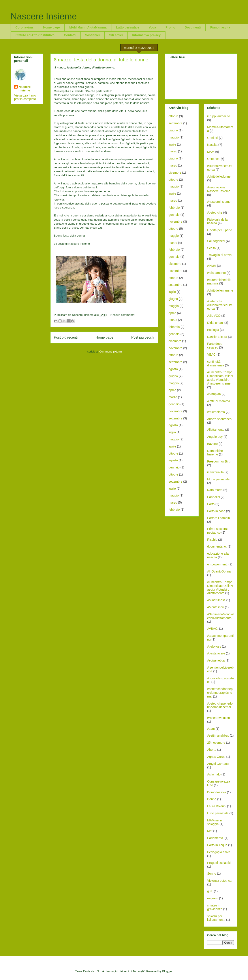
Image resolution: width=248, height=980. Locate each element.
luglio (172, 292)
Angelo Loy (215, 437)
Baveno (212, 444)
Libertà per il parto (220, 230)
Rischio (212, 540)
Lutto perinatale (128, 27)
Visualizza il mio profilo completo (25, 97)
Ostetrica (213, 159)
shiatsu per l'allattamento (216, 918)
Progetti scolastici (219, 863)
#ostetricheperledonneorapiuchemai (220, 705)
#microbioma (216, 412)
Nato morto (215, 490)
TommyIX (139, 971)
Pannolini (214, 497)
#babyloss (214, 646)
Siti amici (116, 35)
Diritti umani (215, 323)
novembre (175, 222)
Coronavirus (24, 27)
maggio (174, 137)
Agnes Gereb (216, 757)
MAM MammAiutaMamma (88, 27)
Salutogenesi (216, 241)
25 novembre (216, 743)
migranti (213, 898)
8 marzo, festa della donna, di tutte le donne (101, 60)
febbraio (174, 208)
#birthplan (214, 394)
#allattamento (216, 273)
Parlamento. (215, 838)
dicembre (175, 172)
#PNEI (212, 266)
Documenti (193, 27)
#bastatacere (216, 653)
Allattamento (216, 430)
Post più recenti (66, 337)
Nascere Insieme (44, 16)
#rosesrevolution (219, 718)
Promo (170, 27)
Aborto (212, 750)
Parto (211, 504)
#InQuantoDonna (219, 571)
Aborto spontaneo (219, 419)
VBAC (211, 354)
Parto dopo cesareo (215, 346)
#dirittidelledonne (219, 176)
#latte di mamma (219, 401)
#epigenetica (216, 660)
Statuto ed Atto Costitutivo (35, 35)
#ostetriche (215, 212)
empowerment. (217, 564)
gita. (210, 891)
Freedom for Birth (219, 461)
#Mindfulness (216, 600)
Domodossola (217, 792)
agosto (173, 369)
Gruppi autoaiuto (219, 116)
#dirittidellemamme (220, 290)
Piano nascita (220, 27)
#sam (211, 729)
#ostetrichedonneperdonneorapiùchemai (220, 693)
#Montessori (216, 607)
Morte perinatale (218, 479)
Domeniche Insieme (215, 453)
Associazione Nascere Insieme (219, 189)
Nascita (212, 145)
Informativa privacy (146, 35)
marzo (173, 151)
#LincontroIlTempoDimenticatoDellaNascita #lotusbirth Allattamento (220, 588)
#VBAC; (213, 629)
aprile (172, 144)
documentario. (217, 546)
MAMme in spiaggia (215, 822)
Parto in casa (216, 511)
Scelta (211, 248)
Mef (210, 831)
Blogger (167, 971)
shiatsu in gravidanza (215, 907)
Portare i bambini (219, 518)
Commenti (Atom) (111, 352)
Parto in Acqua (217, 845)
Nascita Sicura (217, 337)
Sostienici (92, 35)
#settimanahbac (218, 735)
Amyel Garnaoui (218, 764)
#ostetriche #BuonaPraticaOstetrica (220, 305)
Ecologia (213, 330)
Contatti (70, 35)
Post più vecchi (143, 337)
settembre (175, 123)
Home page (51, 27)
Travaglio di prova (219, 255)
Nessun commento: (123, 315)
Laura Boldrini (217, 806)
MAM (211, 152)
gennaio (174, 215)
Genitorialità (215, 472)
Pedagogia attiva (219, 852)
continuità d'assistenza (216, 363)
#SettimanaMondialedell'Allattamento (220, 616)
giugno (173, 130)
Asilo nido (214, 774)
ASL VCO (214, 316)
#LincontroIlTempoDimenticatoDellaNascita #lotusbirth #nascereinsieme (220, 378)
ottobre (173, 116)
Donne (212, 799)
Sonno (212, 874)
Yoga (152, 27)
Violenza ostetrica (219, 881)
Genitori (213, 138)
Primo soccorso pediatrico (218, 531)
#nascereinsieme (219, 202)
